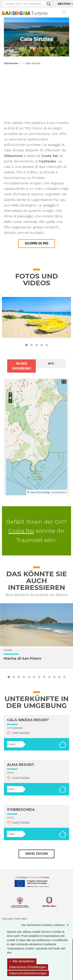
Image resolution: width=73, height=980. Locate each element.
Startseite (11, 63)
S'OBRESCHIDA (21, 810)
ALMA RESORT (21, 765)
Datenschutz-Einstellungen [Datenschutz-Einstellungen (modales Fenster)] (28, 967)
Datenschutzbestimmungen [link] (28, 973)
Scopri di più (37, 243)
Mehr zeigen (36, 854)
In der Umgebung (22, 366)
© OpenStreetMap (39, 492)
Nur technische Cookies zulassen (47, 925)
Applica (49, 4)
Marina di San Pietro (22, 659)
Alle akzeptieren (22, 961)
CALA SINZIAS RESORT (28, 720)
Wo (51, 364)
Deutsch (64, 4)
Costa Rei (21, 531)
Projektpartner (15, 919)
